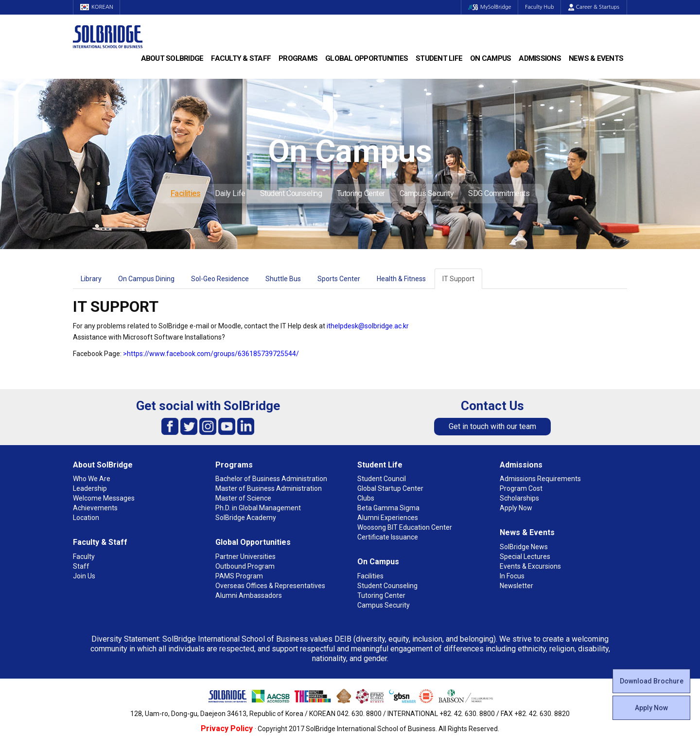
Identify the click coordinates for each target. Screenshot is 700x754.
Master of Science (243, 498)
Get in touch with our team (492, 426)
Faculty (84, 557)
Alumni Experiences (388, 518)
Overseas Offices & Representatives (270, 586)
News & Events (596, 58)
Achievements (95, 508)
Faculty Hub (539, 7)
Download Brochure (652, 681)
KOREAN (97, 7)
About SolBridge (172, 58)
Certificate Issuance (388, 537)
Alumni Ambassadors (249, 595)
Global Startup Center (390, 488)
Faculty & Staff (241, 58)
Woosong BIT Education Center (405, 527)
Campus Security (427, 193)
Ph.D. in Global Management (258, 508)
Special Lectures (525, 557)
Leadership (90, 488)
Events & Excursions (530, 566)
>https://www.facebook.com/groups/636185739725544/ (211, 354)
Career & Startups (594, 7)
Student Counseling (291, 193)
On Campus (490, 58)
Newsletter (516, 586)
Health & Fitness (401, 279)
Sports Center (339, 279)
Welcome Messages (104, 498)
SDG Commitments (499, 193)
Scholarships (519, 498)
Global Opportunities (367, 58)
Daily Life (230, 193)
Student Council (382, 479)
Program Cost (521, 488)
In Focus (512, 576)
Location (86, 518)
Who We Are (92, 479)
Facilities (186, 193)
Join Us (84, 576)
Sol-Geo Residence (220, 279)
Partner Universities (245, 557)
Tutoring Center (361, 193)
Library (91, 279)
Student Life (439, 58)
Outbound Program (245, 566)
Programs (298, 58)
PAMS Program (239, 576)
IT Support (458, 279)
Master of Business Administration (269, 488)
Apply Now (651, 708)
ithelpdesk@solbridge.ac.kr (368, 326)
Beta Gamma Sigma (388, 508)
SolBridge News (524, 547)
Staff (81, 566)
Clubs (366, 498)
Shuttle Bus (283, 279)
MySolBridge (488, 7)
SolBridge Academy (246, 518)
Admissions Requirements (540, 479)
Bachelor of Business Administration (271, 479)
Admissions (540, 58)
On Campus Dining (146, 279)
